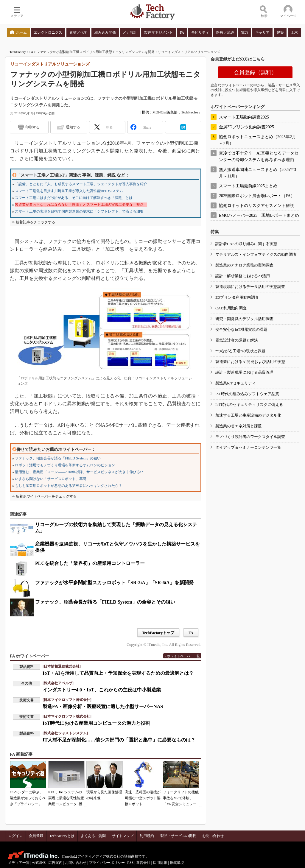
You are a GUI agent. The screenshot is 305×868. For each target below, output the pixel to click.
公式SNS (39, 863)
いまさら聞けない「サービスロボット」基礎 (51, 479)
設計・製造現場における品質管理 (244, 372)
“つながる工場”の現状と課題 (240, 351)
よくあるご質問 (93, 836)
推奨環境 (177, 863)
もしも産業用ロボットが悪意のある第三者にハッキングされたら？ (69, 486)
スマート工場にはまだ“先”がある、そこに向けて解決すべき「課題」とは (74, 198)
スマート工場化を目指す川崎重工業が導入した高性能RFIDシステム (69, 191)
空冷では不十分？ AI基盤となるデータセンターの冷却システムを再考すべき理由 (259, 156)
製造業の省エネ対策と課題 (239, 426)
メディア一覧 (19, 863)
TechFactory (18, 52)
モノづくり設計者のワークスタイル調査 (250, 437)
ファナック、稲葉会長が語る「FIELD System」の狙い (58, 458)
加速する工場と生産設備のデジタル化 (248, 415)
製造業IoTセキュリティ (236, 383)
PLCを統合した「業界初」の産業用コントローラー (90, 563)
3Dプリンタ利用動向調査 (237, 297)
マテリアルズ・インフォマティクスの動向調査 (256, 254)
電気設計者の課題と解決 (237, 340)
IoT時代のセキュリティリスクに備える (249, 405)
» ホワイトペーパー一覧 (182, 656)
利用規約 (147, 836)
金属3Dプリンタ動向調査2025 (246, 127)
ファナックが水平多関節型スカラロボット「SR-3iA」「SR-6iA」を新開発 (114, 583)
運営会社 (143, 863)
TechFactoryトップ (158, 633)
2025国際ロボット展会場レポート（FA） (257, 196)
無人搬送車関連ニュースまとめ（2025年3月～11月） (257, 173)
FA (31, 52)
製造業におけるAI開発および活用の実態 (250, 362)
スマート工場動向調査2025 (244, 117)
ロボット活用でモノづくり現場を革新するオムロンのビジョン (65, 465)
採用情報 (160, 863)
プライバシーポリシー (107, 863)
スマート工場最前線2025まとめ (248, 186)
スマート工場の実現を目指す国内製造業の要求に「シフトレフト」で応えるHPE (79, 211)
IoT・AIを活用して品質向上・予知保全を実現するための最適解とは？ (118, 673)
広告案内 (55, 863)
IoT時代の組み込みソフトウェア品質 (247, 394)
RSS (130, 863)
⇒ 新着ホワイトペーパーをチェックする (44, 496)
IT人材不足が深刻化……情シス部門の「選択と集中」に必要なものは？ (119, 740)
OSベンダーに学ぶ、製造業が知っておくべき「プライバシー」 (28, 798)
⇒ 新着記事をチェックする (33, 222)
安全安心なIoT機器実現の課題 (241, 329)
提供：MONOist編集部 (160, 112)
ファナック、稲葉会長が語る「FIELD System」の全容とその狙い (105, 602)
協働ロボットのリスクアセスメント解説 (256, 206)
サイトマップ (123, 836)
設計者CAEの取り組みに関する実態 (246, 244)
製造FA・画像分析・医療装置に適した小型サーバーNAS (103, 706)
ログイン (15, 836)
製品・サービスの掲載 (178, 836)
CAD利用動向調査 (231, 308)
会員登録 (36, 836)
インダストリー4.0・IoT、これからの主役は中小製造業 (102, 690)
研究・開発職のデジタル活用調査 (244, 319)
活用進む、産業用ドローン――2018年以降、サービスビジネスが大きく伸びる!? (79, 472)
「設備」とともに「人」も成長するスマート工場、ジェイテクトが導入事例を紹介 (81, 184)
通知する (73, 127)
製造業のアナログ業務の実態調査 (244, 265)
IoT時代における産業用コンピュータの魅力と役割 (96, 723)
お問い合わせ (213, 836)
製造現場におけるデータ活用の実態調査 (250, 287)
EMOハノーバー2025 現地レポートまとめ (259, 215)
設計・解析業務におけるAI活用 (243, 276)
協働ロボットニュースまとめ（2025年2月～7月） (257, 140)
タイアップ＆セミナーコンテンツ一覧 (248, 447)
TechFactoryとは (62, 836)
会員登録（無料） (255, 72)
